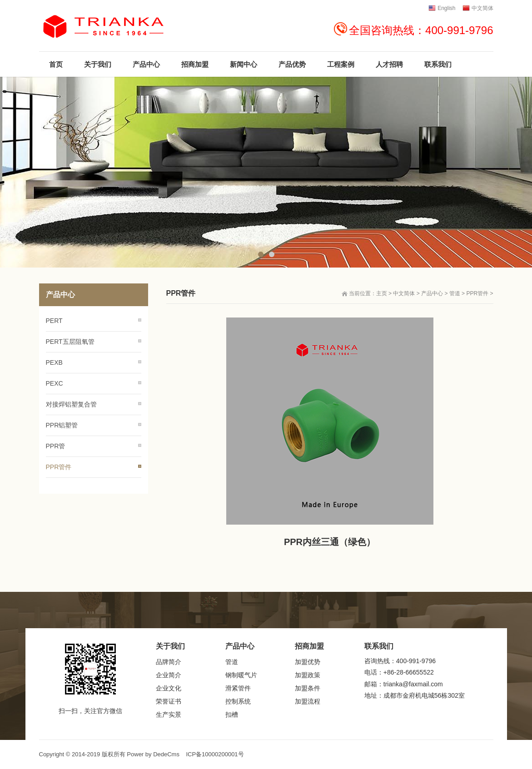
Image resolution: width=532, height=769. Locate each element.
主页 (382, 293)
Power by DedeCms (153, 754)
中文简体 (404, 293)
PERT (54, 321)
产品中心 (432, 293)
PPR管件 (477, 293)
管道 (455, 293)
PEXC (55, 383)
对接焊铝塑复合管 (71, 404)
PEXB (54, 362)
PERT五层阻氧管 (70, 342)
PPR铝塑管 (62, 425)
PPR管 (56, 446)
